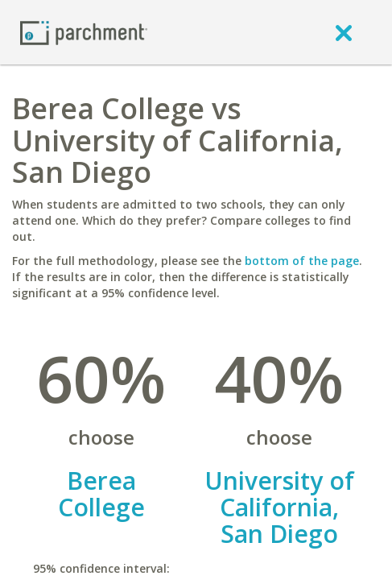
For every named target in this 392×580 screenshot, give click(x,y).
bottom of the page (302, 261)
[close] (344, 32)
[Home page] (84, 32)
